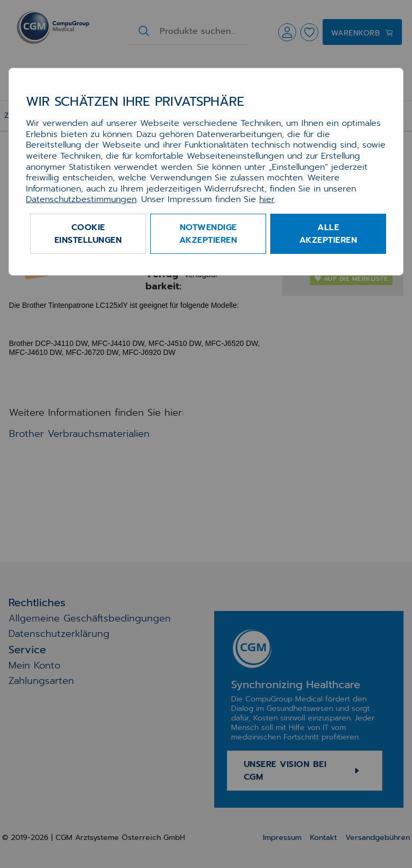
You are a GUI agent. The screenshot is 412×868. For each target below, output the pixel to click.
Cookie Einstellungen (88, 234)
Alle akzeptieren (328, 234)
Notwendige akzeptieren (208, 234)
